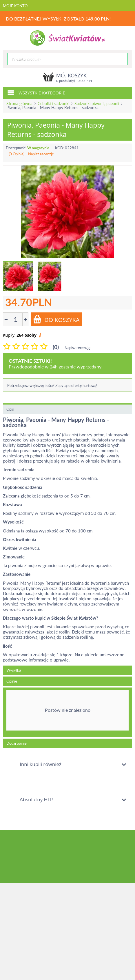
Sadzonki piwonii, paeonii (97, 104)
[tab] (67, 712)
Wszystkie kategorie (36, 92)
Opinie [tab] (12, 681)
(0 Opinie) (17, 154)
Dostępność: (16, 148)
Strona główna (19, 104)
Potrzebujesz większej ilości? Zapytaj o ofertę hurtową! (52, 385)
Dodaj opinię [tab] (17, 743)
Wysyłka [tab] (14, 670)
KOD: (60, 148)
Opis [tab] (10, 409)
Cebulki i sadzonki (53, 104)
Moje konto (15, 6)
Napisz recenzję (41, 154)
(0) (56, 347)
